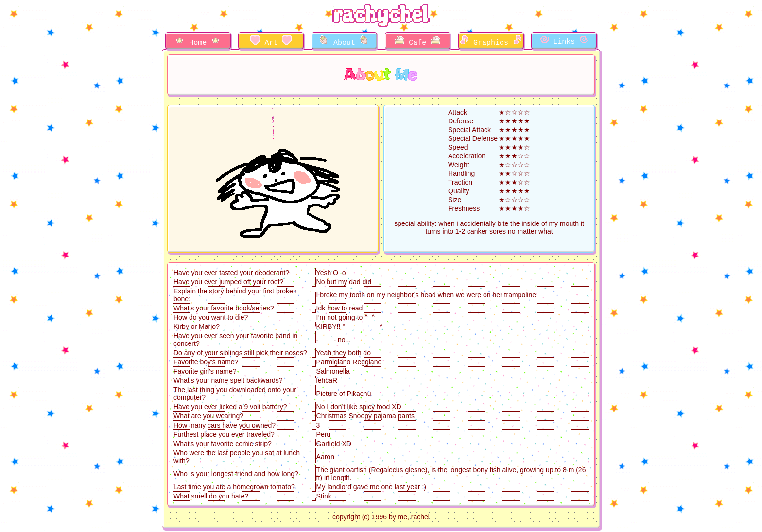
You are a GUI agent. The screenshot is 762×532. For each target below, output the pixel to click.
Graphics (491, 42)
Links (564, 41)
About (344, 42)
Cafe (417, 42)
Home (198, 42)
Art (271, 42)
